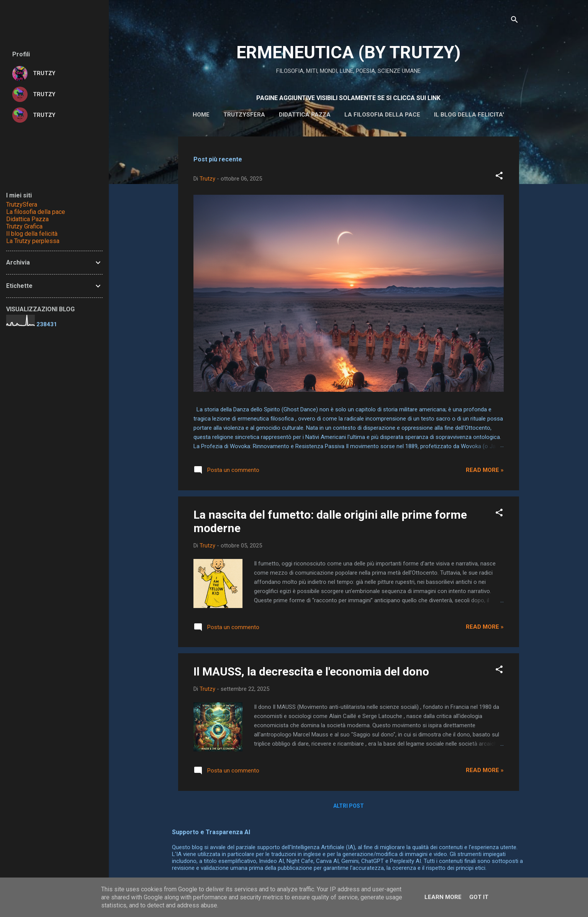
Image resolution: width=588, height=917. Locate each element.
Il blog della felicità (32, 234)
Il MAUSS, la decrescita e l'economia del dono (311, 671)
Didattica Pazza (27, 219)
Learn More (443, 897)
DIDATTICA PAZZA (305, 115)
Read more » (485, 470)
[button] (499, 177)
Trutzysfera (244, 115)
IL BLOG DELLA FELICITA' (469, 115)
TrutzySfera (22, 205)
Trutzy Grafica (24, 226)
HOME (201, 115)
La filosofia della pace (382, 115)
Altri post (349, 806)
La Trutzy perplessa (33, 241)
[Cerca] (514, 21)
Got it (479, 897)
